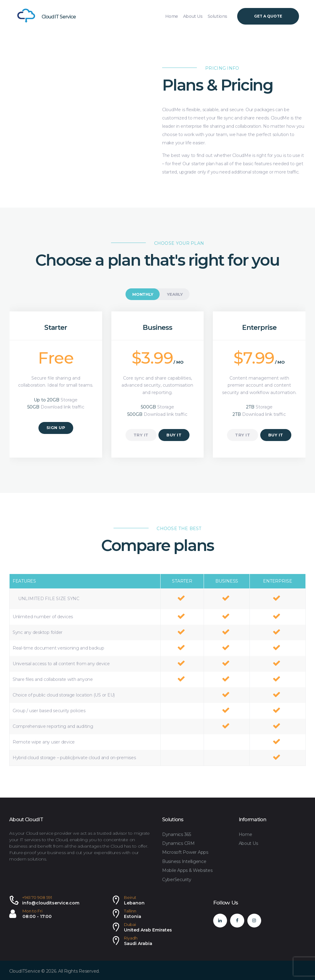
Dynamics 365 (177, 834)
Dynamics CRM (178, 843)
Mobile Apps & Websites (187, 870)
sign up (56, 428)
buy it (174, 435)
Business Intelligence (184, 861)
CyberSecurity (177, 880)
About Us (248, 843)
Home (245, 834)
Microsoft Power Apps (185, 852)
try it (141, 435)
